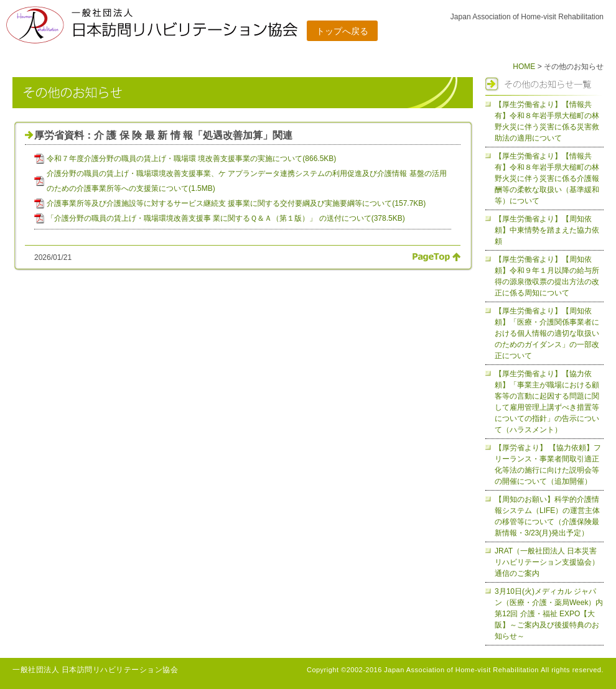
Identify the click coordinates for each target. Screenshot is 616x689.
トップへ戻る (342, 31)
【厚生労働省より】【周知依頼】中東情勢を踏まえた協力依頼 (547, 230)
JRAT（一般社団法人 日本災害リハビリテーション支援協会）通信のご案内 (547, 562)
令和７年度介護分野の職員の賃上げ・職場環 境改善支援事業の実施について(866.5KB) (191, 159)
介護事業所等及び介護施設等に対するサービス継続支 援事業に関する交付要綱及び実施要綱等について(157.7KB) (236, 203)
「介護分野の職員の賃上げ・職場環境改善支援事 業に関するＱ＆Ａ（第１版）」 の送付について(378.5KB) (226, 218)
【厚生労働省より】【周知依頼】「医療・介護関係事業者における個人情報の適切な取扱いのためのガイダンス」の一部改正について (547, 333)
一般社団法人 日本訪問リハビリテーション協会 (95, 670)
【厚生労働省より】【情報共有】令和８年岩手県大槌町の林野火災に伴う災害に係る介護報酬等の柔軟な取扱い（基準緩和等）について (547, 178)
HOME (524, 67)
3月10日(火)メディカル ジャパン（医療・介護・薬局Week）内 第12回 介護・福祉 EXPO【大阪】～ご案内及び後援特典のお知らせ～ (553, 614)
